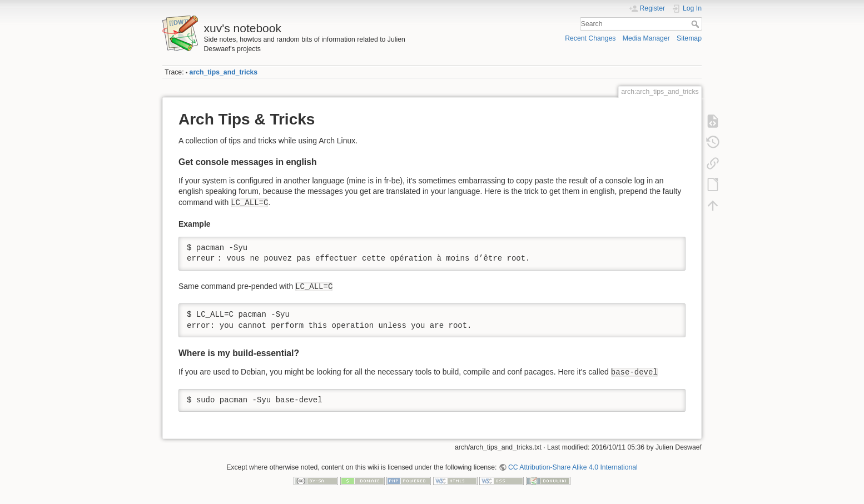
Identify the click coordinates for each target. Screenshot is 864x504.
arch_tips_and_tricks (224, 72)
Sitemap (689, 38)
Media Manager (646, 38)
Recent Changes (590, 38)
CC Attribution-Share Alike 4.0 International (573, 467)
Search (696, 24)
